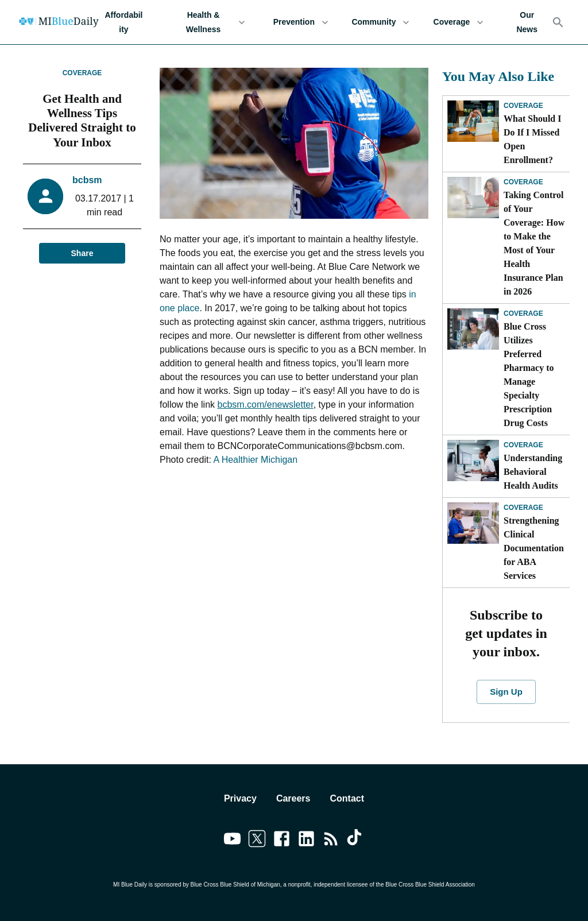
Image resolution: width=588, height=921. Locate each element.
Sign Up (506, 692)
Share (82, 254)
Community (380, 22)
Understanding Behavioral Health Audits (533, 472)
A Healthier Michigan (255, 460)
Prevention (301, 22)
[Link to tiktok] (356, 841)
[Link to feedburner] (331, 841)
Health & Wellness (210, 22)
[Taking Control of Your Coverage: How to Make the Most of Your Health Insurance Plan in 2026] (473, 198)
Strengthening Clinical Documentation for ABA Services (534, 548)
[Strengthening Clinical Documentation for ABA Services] (473, 523)
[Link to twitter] (257, 841)
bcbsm (87, 180)
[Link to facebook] (282, 841)
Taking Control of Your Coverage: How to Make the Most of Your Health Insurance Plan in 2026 (534, 243)
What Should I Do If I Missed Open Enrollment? (533, 139)
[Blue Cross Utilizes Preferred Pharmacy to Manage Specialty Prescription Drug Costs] (473, 329)
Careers (293, 798)
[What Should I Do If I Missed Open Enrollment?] (473, 121)
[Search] (558, 22)
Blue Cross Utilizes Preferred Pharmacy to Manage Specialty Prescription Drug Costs (529, 375)
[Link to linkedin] (306, 841)
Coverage (458, 22)
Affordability (124, 22)
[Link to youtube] (232, 841)
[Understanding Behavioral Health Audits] (473, 460)
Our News (527, 22)
